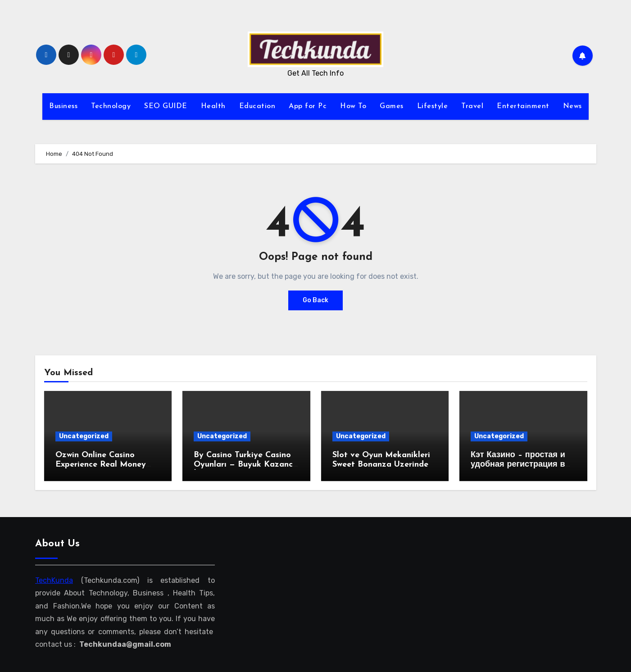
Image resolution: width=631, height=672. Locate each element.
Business (63, 106)
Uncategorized (84, 436)
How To (353, 106)
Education (257, 106)
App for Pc (308, 106)
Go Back (315, 300)
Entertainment (523, 106)
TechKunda (54, 580)
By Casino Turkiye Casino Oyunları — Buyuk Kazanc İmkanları (243, 465)
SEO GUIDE (166, 106)
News (572, 106)
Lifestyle (433, 106)
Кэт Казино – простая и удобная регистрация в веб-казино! (518, 465)
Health (213, 106)
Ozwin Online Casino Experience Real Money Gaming (101, 465)
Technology (111, 106)
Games (392, 106)
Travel (472, 106)
